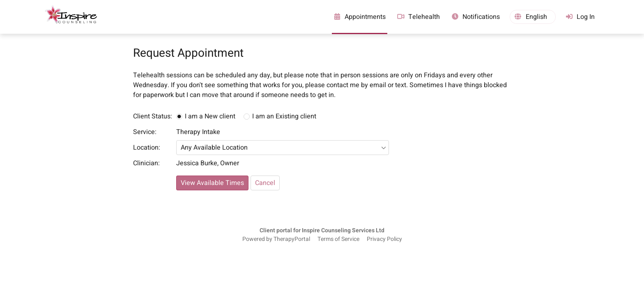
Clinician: (146, 163)
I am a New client (210, 116)
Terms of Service (338, 239)
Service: (145, 132)
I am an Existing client (284, 116)
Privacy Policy (384, 239)
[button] (533, 17)
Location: (147, 148)
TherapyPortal (292, 239)
